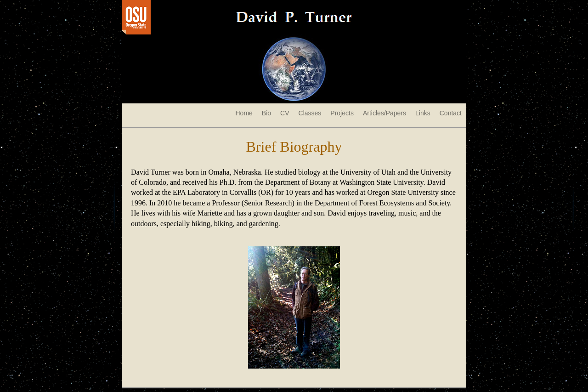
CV (285, 113)
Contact (451, 113)
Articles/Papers (384, 113)
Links (423, 113)
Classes (310, 113)
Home (244, 113)
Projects (342, 113)
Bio (266, 113)
